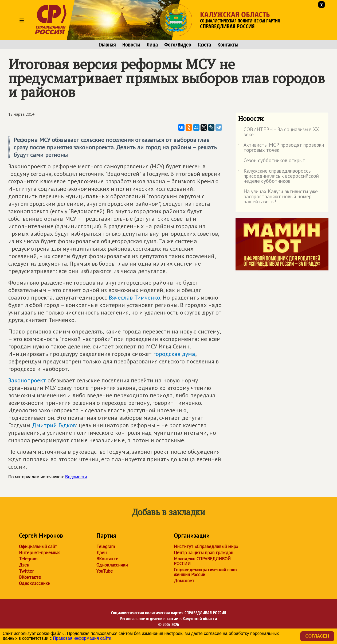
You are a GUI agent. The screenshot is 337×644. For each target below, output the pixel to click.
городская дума (174, 354)
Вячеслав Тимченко (134, 297)
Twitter (26, 571)
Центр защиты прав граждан (203, 553)
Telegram (28, 559)
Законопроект (27, 380)
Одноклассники (35, 583)
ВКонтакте (30, 577)
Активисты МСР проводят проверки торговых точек (281, 148)
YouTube (105, 571)
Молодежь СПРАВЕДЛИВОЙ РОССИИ (202, 561)
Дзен (24, 565)
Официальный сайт (38, 546)
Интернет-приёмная (40, 553)
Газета (204, 45)
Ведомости (76, 477)
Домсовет (184, 581)
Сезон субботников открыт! (273, 161)
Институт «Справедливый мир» (206, 546)
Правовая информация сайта (82, 638)
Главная (107, 45)
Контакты (228, 45)
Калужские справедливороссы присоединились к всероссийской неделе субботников (279, 176)
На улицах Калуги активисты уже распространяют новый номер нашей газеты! (278, 197)
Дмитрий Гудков (54, 425)
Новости (131, 45)
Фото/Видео (178, 45)
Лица (152, 45)
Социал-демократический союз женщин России (205, 572)
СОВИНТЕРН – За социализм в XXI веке (279, 132)
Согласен (317, 636)
